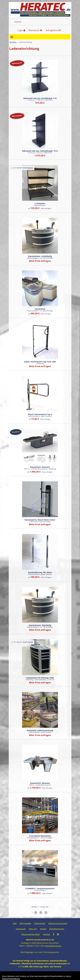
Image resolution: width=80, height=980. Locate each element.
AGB (15, 923)
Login (21, 30)
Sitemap (47, 934)
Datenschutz (40, 923)
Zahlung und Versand (58, 923)
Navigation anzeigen (12, 37)
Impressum (21, 929)
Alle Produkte (25, 923)
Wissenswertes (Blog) (31, 934)
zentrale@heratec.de (53, 946)
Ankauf (43, 929)
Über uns (33, 929)
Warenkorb (35, 30)
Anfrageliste (53, 30)
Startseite (13, 42)
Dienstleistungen (57, 929)
